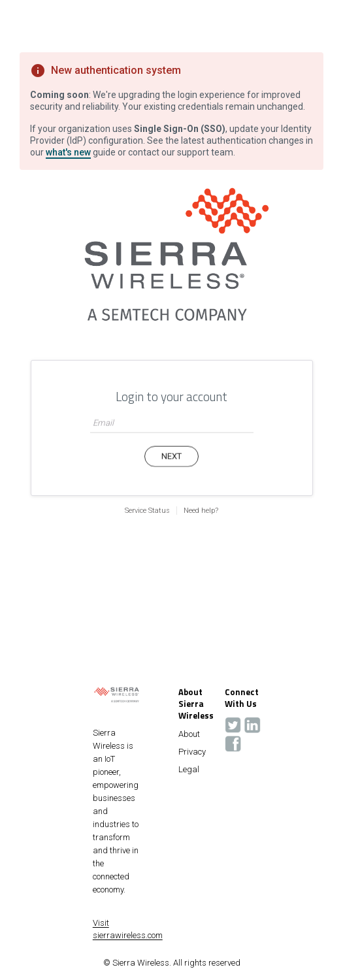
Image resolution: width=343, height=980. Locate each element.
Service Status (147, 511)
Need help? (201, 511)
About (189, 734)
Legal (189, 770)
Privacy (192, 752)
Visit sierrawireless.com (128, 929)
